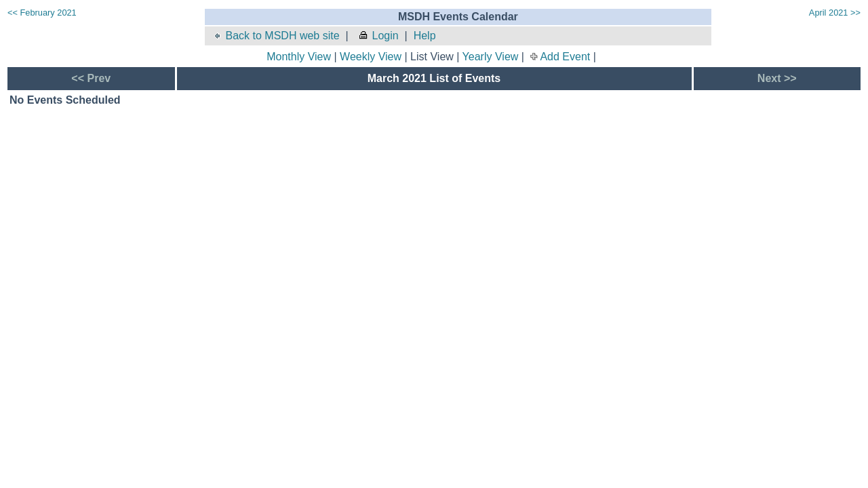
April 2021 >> (835, 13)
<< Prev (91, 78)
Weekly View (371, 57)
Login (378, 36)
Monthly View (299, 57)
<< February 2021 (42, 13)
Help (425, 36)
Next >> (777, 78)
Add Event (565, 57)
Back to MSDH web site (276, 36)
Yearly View (491, 57)
